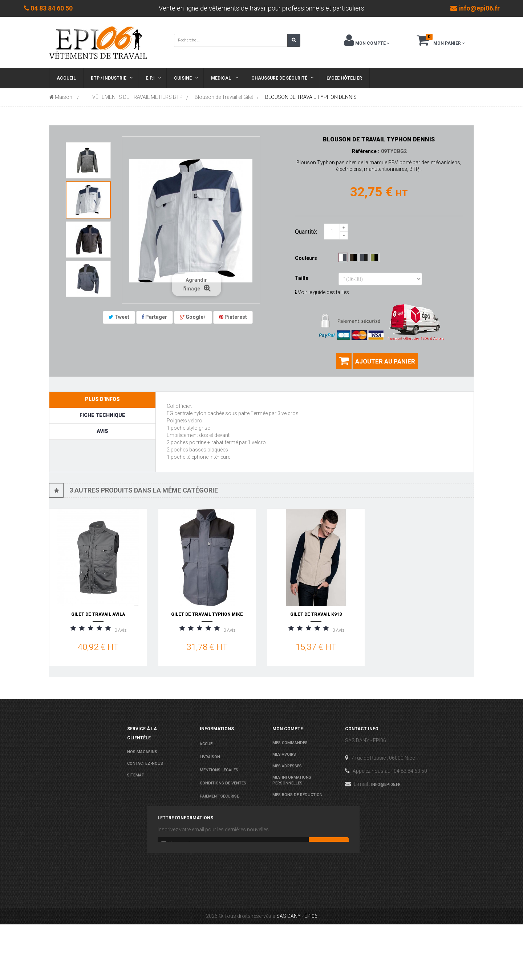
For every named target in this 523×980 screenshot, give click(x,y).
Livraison (210, 757)
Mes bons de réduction (297, 795)
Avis (102, 431)
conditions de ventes (223, 783)
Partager (155, 317)
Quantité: (306, 232)
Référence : (366, 151)
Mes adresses (287, 766)
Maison (61, 97)
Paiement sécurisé (219, 796)
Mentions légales (219, 770)
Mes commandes (290, 743)
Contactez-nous (145, 764)
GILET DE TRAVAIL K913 (316, 614)
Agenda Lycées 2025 (220, 822)
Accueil (208, 744)
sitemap (136, 775)
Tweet (119, 317)
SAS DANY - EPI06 (297, 972)
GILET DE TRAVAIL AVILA (98, 614)
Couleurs (307, 258)
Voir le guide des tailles (322, 292)
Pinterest (233, 317)
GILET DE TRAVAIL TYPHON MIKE (207, 614)
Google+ (193, 317)
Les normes (212, 809)
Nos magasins (142, 752)
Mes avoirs (284, 754)
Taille (302, 278)
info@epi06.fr (386, 785)
